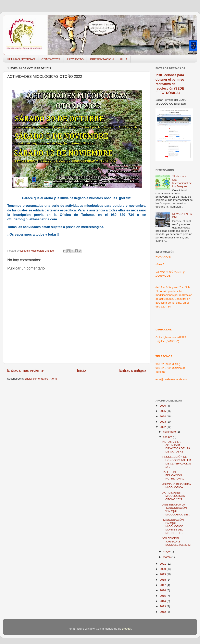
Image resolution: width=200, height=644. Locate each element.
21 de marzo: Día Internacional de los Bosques (182, 181)
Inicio (82, 370)
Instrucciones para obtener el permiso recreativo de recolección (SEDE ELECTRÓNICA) (170, 84)
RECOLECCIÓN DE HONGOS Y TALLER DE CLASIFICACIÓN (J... (177, 462)
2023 (163, 422)
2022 (163, 427)
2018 (163, 580)
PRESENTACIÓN (102, 59)
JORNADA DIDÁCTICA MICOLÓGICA (177, 486)
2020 (163, 569)
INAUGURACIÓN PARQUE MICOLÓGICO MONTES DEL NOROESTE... (173, 526)
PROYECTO (75, 59)
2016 (163, 590)
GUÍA (124, 59)
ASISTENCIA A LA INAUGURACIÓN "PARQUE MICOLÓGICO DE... (176, 510)
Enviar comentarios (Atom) (41, 379)
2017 (163, 585)
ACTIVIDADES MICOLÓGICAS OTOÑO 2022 (174, 496)
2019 (163, 574)
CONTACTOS (51, 59)
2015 (163, 596)
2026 (163, 406)
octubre (168, 437)
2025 (163, 411)
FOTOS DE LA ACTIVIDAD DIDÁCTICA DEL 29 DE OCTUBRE (176, 447)
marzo (167, 557)
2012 (163, 612)
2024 (163, 416)
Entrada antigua (133, 370)
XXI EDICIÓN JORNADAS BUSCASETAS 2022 (177, 542)
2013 (163, 606)
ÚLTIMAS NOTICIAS (21, 59)
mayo (167, 551)
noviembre (170, 432)
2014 (163, 601)
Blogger (127, 629)
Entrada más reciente (25, 370)
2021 (163, 564)
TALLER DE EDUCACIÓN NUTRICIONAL (173, 475)
